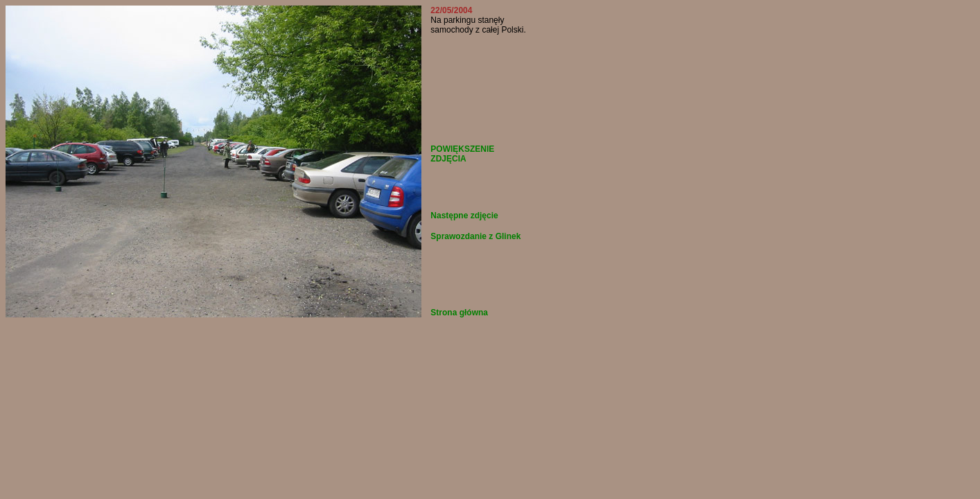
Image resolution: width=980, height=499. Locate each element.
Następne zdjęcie (464, 216)
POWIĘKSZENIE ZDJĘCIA (462, 154)
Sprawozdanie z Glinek (475, 236)
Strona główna (459, 313)
